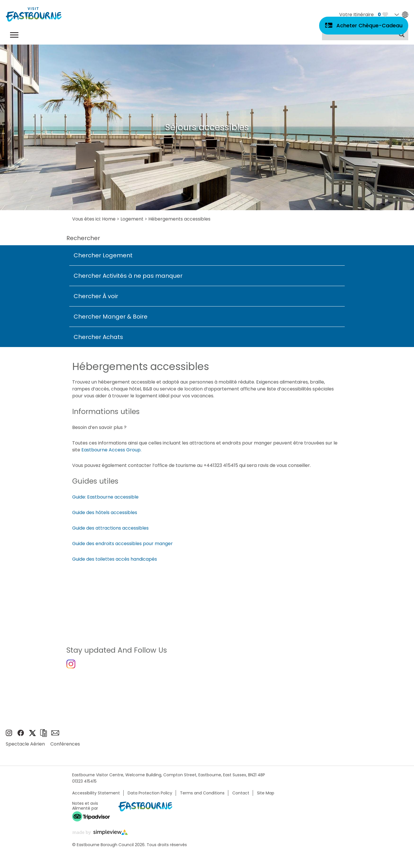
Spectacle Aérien (25, 746)
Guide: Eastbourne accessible (105, 497)
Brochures (43, 735)
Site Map (266, 795)
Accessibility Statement (96, 795)
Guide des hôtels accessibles (105, 512)
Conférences (65, 746)
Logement (132, 219)
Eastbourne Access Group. (111, 450)
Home (109, 219)
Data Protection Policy (150, 795)
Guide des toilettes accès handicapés (115, 559)
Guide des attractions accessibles (110, 528)
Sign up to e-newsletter (55, 735)
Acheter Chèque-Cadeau (369, 25)
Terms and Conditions (202, 795)
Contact (241, 795)
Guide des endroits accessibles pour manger (122, 544)
